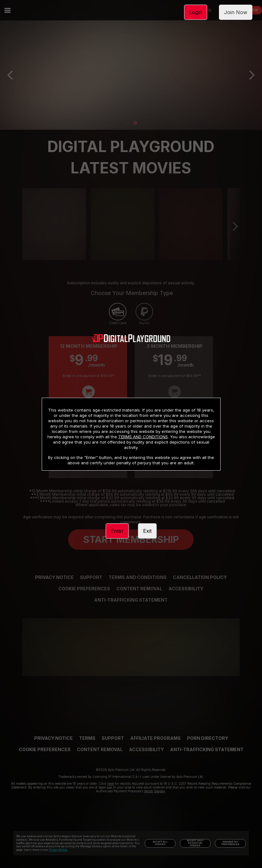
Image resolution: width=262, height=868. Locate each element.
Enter (117, 531)
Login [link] (196, 12)
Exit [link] (147, 531)
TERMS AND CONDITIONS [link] (143, 437)
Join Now (236, 12)
